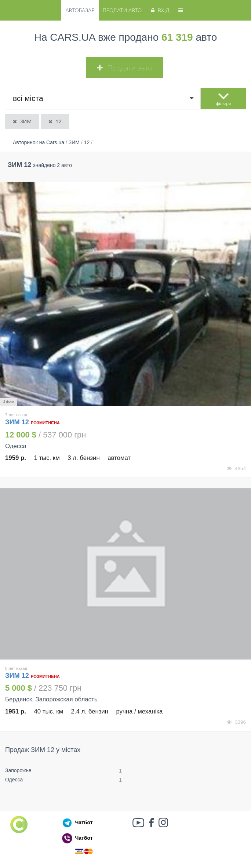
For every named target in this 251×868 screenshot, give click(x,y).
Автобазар (80, 10)
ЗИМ (22, 121)
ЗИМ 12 (18, 422)
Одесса (14, 780)
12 (54, 121)
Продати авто (122, 10)
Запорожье (18, 770)
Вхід (159, 10)
